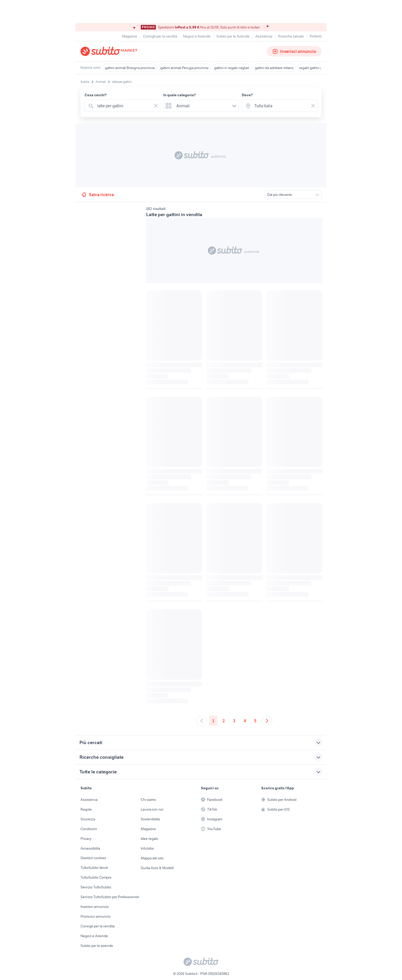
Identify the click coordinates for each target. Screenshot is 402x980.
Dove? (247, 95)
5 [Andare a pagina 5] (255, 721)
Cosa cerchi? (96, 95)
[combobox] (123, 106)
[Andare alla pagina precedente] (202, 721)
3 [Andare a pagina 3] (234, 721)
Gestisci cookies (93, 858)
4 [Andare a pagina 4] (245, 721)
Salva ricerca (97, 195)
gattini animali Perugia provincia (184, 68)
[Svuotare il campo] (156, 106)
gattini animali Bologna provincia (130, 68)
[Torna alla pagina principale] (110, 51)
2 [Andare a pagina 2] (224, 721)
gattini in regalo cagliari (232, 68)
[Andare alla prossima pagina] (267, 721)
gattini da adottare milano (274, 68)
